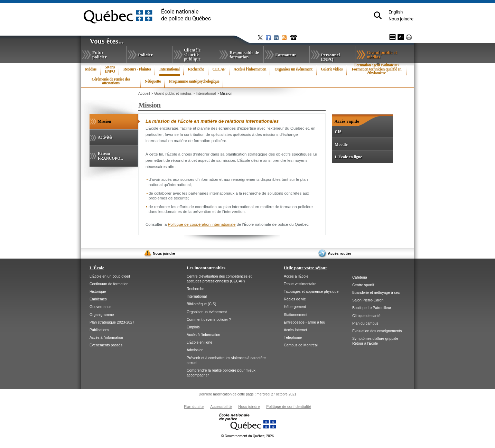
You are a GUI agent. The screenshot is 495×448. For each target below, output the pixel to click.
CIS (338, 132)
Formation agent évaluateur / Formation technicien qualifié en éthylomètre (377, 69)
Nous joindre (401, 19)
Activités (105, 137)
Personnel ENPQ (331, 57)
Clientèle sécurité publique (192, 54)
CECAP (219, 69)
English (396, 12)
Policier (145, 55)
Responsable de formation (244, 55)
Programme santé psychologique (194, 81)
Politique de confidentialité (289, 407)
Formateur (286, 55)
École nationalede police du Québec (186, 15)
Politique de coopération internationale (202, 224)
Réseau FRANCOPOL (110, 156)
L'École (97, 268)
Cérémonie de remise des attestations (111, 81)
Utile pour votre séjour (306, 268)
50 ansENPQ (110, 69)
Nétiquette (153, 81)
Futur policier (100, 55)
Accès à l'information (250, 69)
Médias (91, 69)
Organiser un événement (293, 69)
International (170, 71)
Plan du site (194, 407)
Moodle (341, 144)
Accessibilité (221, 407)
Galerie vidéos (332, 69)
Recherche (196, 69)
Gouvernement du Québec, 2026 (247, 436)
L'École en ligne (348, 157)
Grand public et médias (382, 56)
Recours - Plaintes (137, 69)
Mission (112, 124)
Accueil (144, 93)
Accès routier (340, 253)
